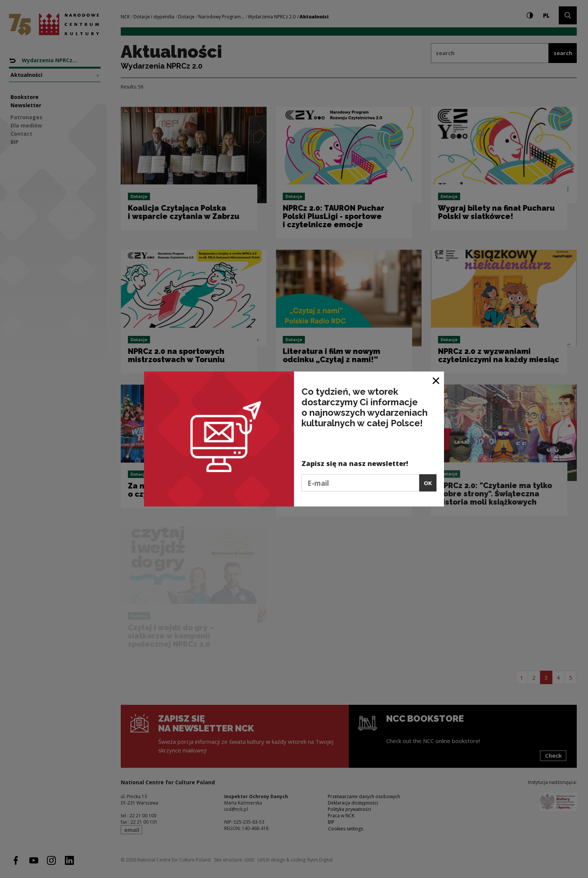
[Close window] (436, 380)
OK (428, 483)
